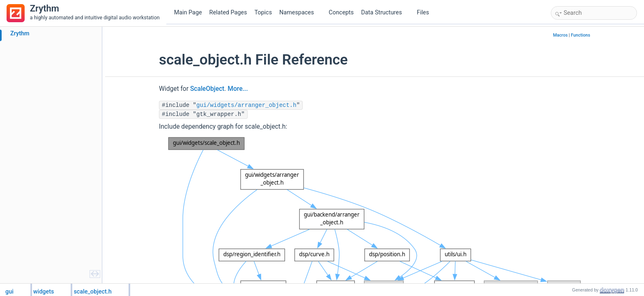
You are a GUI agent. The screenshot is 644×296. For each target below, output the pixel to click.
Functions (581, 35)
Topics (263, 13)
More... (238, 89)
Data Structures (385, 13)
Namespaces (300, 13)
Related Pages (228, 13)
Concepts (341, 13)
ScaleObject (207, 89)
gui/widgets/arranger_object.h (246, 105)
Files (426, 13)
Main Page (188, 13)
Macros (560, 35)
